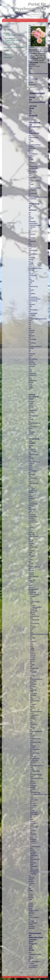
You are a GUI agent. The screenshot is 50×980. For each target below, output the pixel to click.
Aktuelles (7, 30)
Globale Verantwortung (24, 20)
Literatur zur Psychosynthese (14, 47)
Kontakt (6, 51)
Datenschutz (8, 54)
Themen (13, 20)
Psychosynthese (9, 38)
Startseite (6, 20)
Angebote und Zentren (13, 40)
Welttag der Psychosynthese (11, 43)
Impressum (8, 57)
